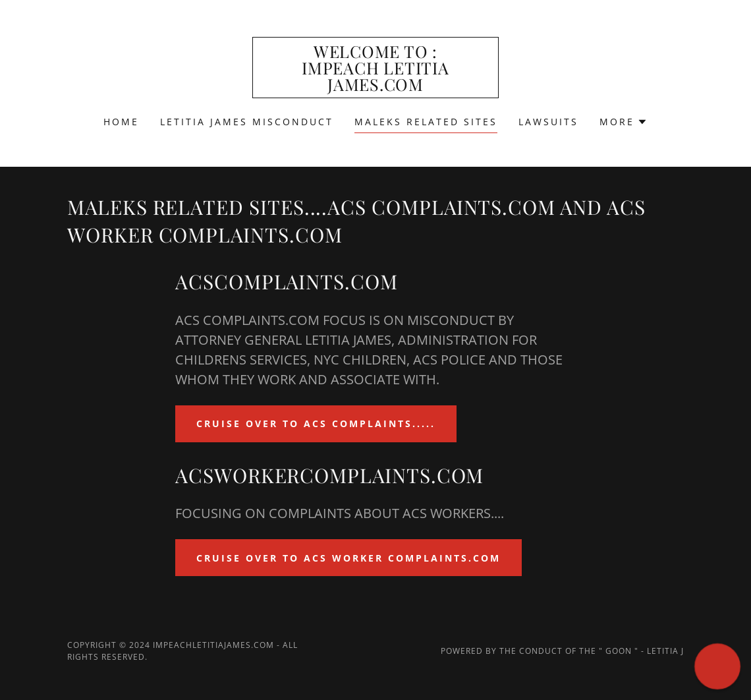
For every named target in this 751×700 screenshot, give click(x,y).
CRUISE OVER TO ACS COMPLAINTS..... (316, 423)
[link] (375, 87)
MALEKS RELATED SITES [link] (426, 122)
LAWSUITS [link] (548, 122)
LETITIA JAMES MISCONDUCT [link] (247, 122)
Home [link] (121, 122)
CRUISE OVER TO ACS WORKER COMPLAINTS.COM (348, 558)
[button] (624, 122)
